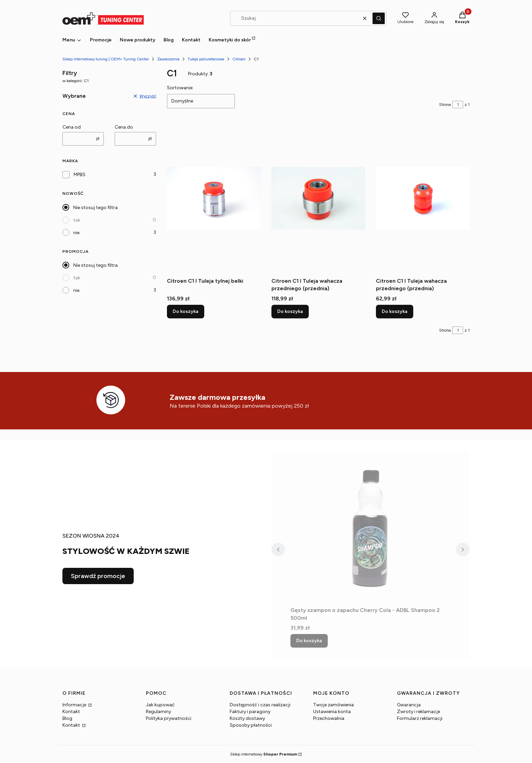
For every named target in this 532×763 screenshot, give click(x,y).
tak (77, 220)
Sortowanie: (180, 88)
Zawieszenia (168, 59)
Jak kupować (160, 705)
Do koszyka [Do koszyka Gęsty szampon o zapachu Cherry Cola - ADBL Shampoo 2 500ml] (309, 641)
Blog (67, 718)
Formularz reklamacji (420, 718)
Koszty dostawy (247, 718)
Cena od (72, 127)
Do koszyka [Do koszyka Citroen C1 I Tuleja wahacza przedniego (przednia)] (290, 311)
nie (76, 233)
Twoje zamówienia (334, 705)
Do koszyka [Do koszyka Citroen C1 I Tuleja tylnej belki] (186, 311)
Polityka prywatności (169, 718)
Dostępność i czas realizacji (260, 705)
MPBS (80, 175)
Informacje (75, 705)
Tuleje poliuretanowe (206, 59)
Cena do (124, 127)
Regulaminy (158, 712)
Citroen (239, 59)
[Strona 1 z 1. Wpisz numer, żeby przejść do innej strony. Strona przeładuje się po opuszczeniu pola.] (458, 105)
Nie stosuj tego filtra (96, 208)
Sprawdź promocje (98, 576)
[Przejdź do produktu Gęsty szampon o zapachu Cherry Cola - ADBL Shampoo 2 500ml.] (370, 527)
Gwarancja (409, 705)
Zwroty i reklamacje (419, 712)
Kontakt (71, 712)
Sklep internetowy (264, 754)
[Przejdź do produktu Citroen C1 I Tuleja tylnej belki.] (214, 198)
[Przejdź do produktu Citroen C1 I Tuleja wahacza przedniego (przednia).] (318, 198)
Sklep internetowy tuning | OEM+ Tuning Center (106, 59)
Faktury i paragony (250, 712)
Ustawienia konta (332, 712)
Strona (445, 105)
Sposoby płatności (251, 725)
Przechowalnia (329, 718)
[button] (379, 18)
